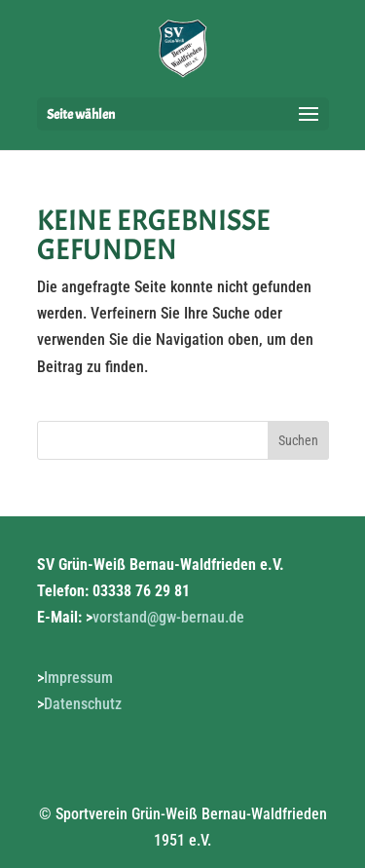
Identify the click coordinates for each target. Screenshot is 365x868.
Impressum (78, 678)
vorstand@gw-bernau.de (168, 617)
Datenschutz (83, 704)
